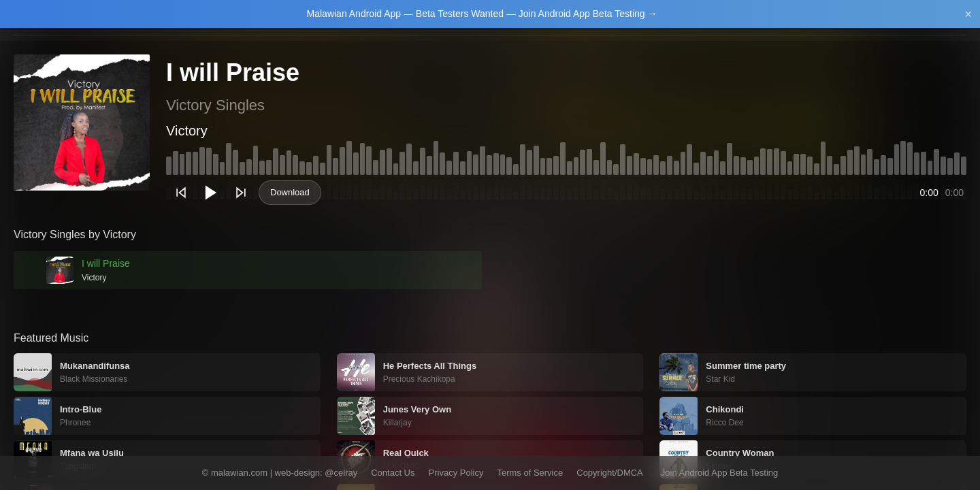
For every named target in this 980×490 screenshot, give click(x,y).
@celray (341, 473)
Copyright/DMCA (610, 473)
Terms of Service (530, 473)
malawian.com (239, 473)
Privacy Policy (456, 473)
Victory (187, 131)
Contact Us (393, 473)
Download (290, 192)
